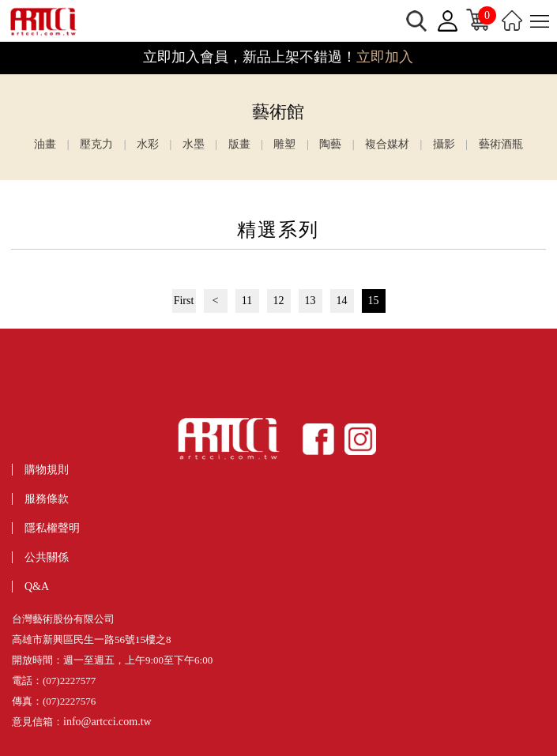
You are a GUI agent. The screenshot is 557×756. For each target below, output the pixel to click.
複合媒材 (387, 144)
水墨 (194, 144)
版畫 (239, 144)
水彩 (148, 144)
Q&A (37, 587)
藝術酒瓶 (501, 144)
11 (247, 301)
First (184, 301)
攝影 (444, 144)
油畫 (45, 144)
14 (342, 301)
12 (279, 301)
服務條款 (47, 499)
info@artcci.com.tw (107, 722)
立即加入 (385, 57)
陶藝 (330, 144)
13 (310, 301)
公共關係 (47, 557)
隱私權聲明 (52, 528)
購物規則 (47, 470)
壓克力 (96, 144)
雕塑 (284, 144)
